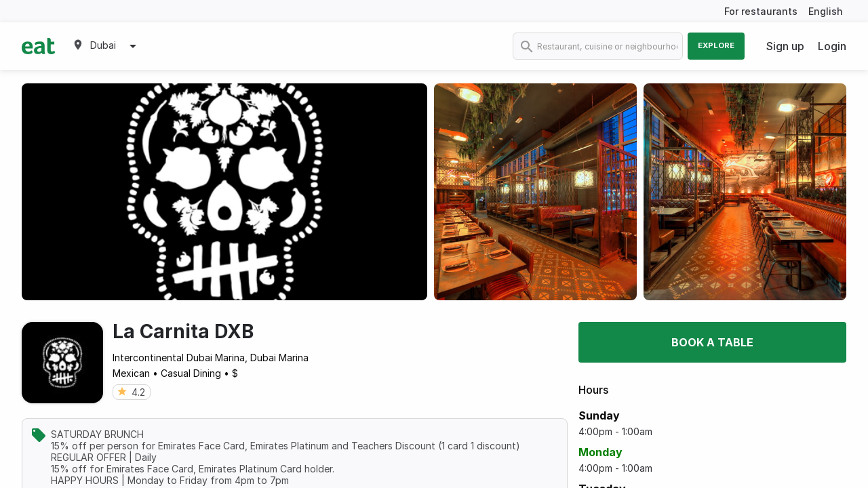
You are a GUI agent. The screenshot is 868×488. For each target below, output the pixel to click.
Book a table (712, 342)
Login (832, 46)
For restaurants (761, 11)
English (826, 11)
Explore (716, 45)
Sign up (785, 46)
